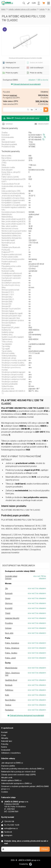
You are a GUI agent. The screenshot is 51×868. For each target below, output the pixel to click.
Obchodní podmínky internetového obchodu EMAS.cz (23, 769)
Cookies (5, 792)
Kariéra (4, 747)
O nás (4, 735)
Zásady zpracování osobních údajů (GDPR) (18, 775)
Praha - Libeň (10, 658)
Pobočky (5, 744)
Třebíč (8, 613)
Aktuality (5, 738)
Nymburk (9, 685)
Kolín (7, 695)
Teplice (8, 705)
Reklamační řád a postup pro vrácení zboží (18, 772)
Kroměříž (9, 608)
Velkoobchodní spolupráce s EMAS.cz (17, 783)
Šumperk (9, 593)
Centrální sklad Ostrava (11, 577)
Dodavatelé (6, 750)
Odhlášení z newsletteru (11, 753)
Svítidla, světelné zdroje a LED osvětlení (22, 9)
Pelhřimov (9, 690)
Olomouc (9, 603)
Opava (8, 598)
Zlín (6, 588)
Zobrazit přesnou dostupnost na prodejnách (25, 715)
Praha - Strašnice (12, 648)
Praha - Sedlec (11, 653)
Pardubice (9, 710)
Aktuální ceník (7, 778)
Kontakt (4, 732)
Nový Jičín (9, 633)
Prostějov (9, 623)
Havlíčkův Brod (11, 680)
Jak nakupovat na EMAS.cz (12, 763)
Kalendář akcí (7, 741)
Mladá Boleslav (11, 668)
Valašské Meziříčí (12, 618)
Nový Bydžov (10, 700)
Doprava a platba (8, 766)
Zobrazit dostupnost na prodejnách (26, 84)
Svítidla (42, 9)
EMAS (3, 9)
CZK (34, 3)
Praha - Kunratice (12, 643)
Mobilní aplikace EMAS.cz (11, 780)
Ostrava (8, 628)
